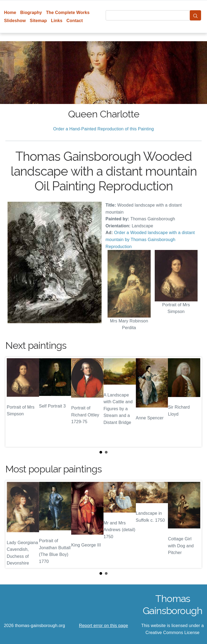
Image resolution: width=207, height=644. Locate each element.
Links (57, 21)
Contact (75, 21)
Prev (14, 402)
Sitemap (38, 21)
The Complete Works (68, 13)
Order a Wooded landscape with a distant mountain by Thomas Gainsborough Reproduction (150, 239)
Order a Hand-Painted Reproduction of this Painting (103, 129)
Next (193, 402)
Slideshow (15, 21)
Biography (31, 13)
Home (10, 13)
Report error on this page (103, 626)
